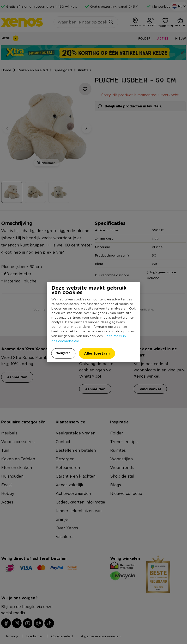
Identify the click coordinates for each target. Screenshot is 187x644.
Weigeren (63, 353)
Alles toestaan (97, 353)
